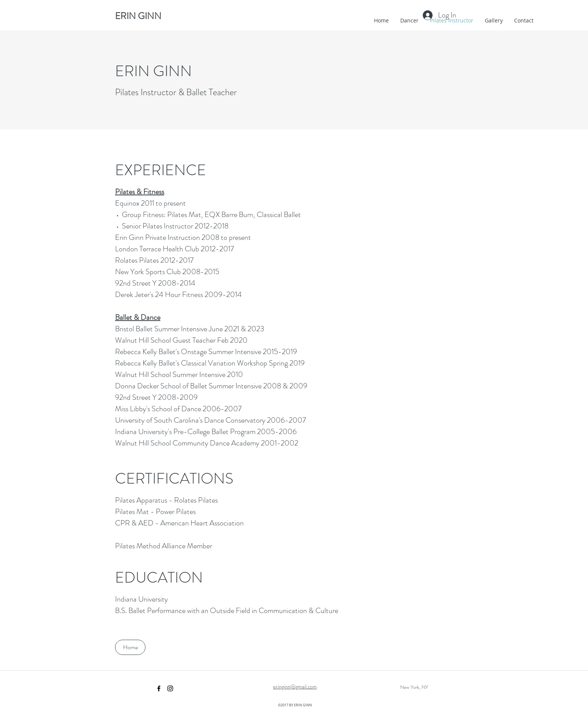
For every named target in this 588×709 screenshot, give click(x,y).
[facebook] (159, 688)
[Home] (130, 647)
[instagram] (170, 688)
